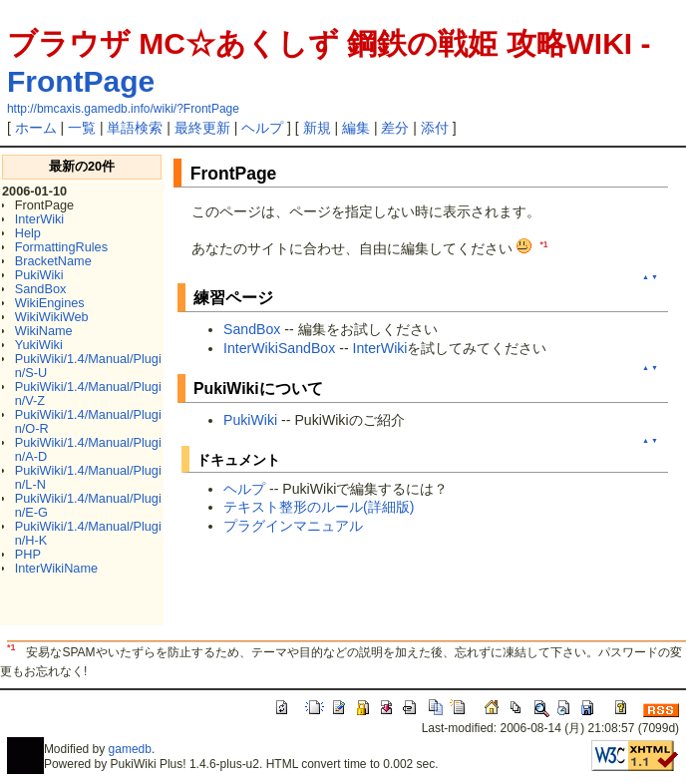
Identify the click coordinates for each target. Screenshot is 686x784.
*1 (544, 244)
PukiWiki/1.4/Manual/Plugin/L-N (88, 477)
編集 (356, 128)
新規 (317, 128)
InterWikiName (56, 568)
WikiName (44, 331)
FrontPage (81, 81)
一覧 (82, 128)
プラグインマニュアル (293, 526)
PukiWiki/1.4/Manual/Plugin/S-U (88, 366)
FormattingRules (61, 247)
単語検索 (135, 128)
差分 (395, 128)
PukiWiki (39, 275)
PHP (28, 554)
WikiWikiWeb (52, 317)
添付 (435, 128)
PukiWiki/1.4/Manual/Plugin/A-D (88, 449)
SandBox (41, 289)
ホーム (36, 128)
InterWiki (39, 219)
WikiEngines (50, 303)
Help (28, 233)
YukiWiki (39, 345)
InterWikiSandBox (279, 348)
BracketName (53, 261)
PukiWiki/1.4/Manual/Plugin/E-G (88, 505)
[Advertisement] (425, 592)
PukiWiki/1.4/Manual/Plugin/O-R (88, 421)
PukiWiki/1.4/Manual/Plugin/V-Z (88, 393)
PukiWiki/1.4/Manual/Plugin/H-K (88, 533)
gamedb (130, 749)
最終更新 (202, 128)
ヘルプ (262, 128)
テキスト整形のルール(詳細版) (319, 507)
